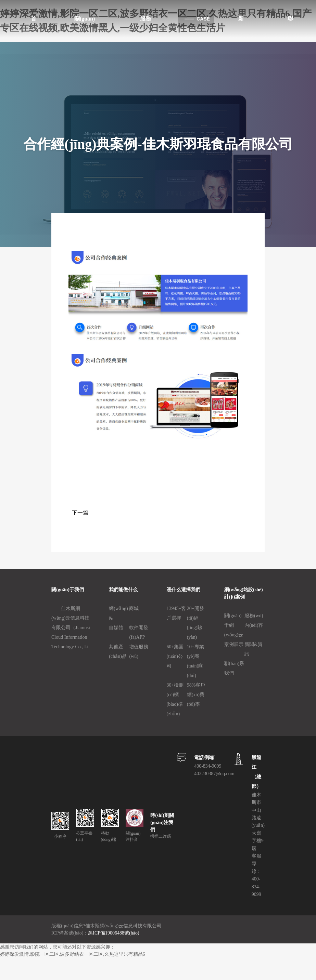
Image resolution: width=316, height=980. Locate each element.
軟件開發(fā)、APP (139, 632)
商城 (134, 608)
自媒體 (116, 628)
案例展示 (234, 644)
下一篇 (80, 513)
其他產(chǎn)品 (118, 652)
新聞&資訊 (254, 649)
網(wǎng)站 (118, 613)
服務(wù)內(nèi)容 (254, 620)
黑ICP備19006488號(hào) (113, 933)
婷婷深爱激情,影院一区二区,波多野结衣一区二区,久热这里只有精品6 (73, 954)
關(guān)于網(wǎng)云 (234, 625)
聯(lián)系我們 (234, 668)
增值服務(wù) (139, 652)
